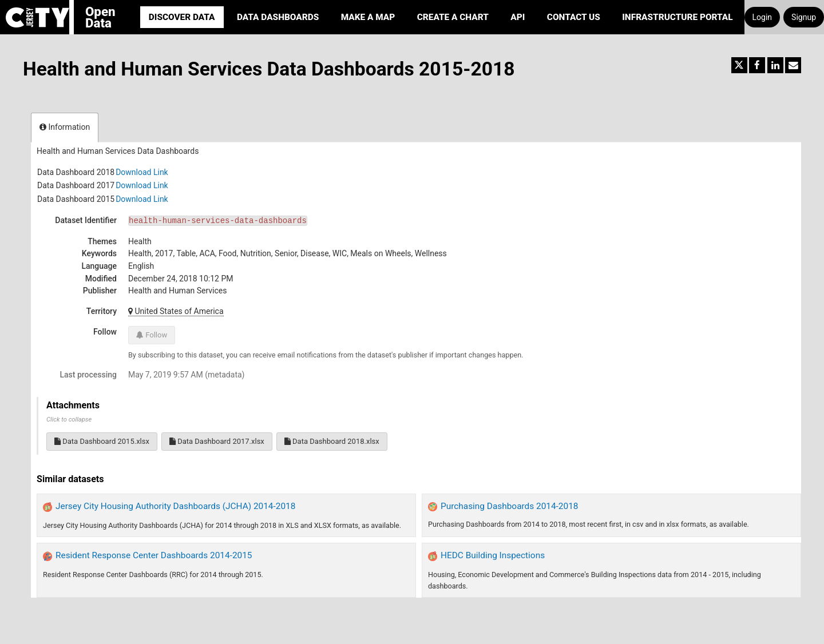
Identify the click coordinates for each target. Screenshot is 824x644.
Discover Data (182, 17)
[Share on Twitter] (739, 65)
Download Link (142, 172)
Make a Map (368, 17)
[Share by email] (793, 65)
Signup (804, 17)
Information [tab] (65, 127)
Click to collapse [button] (69, 420)
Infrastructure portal (677, 17)
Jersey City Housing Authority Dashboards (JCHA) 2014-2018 (175, 506)
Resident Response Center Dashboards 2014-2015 (154, 555)
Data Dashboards (278, 17)
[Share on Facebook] (757, 65)
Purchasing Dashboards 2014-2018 (509, 506)
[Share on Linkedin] (775, 65)
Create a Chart (453, 17)
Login (762, 17)
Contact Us (574, 17)
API (518, 17)
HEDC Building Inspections (493, 555)
